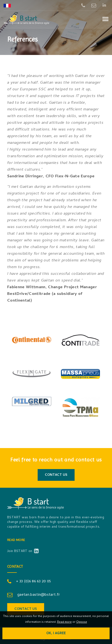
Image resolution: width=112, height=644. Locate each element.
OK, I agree (56, 634)
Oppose (82, 622)
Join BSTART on (23, 551)
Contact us (56, 475)
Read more (16, 540)
